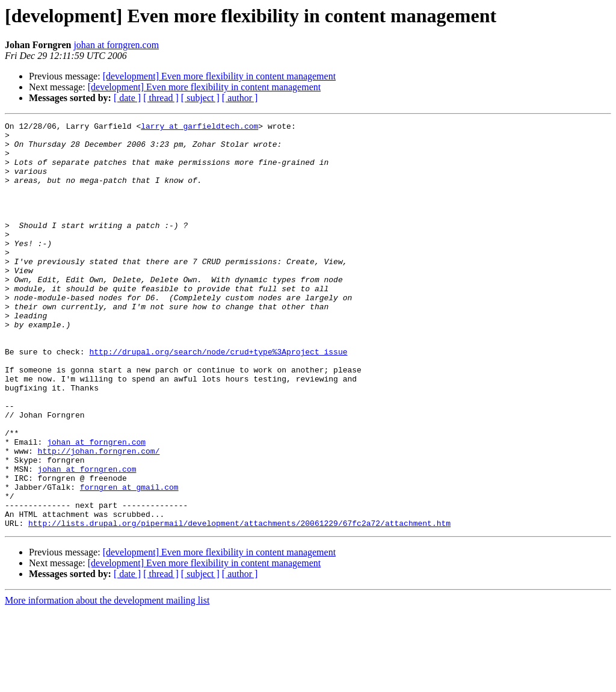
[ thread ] (161, 98)
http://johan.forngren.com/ (99, 517)
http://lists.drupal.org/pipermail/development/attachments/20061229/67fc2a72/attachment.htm (239, 604)
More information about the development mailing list (107, 681)
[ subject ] (200, 98)
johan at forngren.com (116, 45)
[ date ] (127, 98)
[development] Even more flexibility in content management (219, 76)
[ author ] (240, 98)
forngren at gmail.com (129, 561)
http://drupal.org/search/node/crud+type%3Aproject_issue (218, 398)
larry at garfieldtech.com (199, 128)
